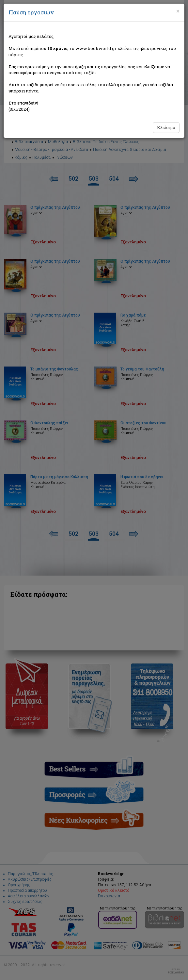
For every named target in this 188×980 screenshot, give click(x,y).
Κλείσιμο (166, 127)
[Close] (178, 11)
